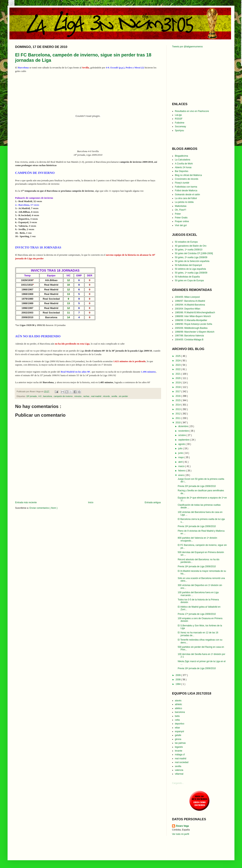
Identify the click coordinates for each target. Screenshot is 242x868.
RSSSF (179, 119)
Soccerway (180, 127)
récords (107, 396)
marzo (182, 466)
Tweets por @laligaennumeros (187, 47)
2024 (178, 361)
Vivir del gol (181, 225)
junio (181, 453)
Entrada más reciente (26, 502)
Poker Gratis (181, 218)
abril (181, 462)
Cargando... (178, 783)
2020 (178, 378)
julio (181, 448)
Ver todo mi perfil (181, 834)
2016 (178, 396)
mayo (181, 457)
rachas (86, 396)
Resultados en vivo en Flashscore (192, 111)
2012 (178, 414)
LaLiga (178, 115)
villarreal (179, 774)
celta (177, 720)
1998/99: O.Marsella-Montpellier (191, 320)
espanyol (179, 731)
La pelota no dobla (184, 202)
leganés (179, 747)
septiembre (184, 440)
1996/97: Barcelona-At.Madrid (190, 301)
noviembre (184, 431)
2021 (178, 374)
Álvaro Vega (182, 826)
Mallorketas (181, 206)
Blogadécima (181, 156)
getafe (178, 735)
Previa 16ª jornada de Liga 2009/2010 (197, 668)
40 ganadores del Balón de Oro (191, 246)
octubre (182, 435)
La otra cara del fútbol (186, 198)
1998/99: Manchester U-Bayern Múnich (195, 332)
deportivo (180, 724)
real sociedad (182, 762)
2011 (178, 418)
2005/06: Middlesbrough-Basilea (191, 328)
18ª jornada (32, 396)
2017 (178, 391)
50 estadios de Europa (186, 242)
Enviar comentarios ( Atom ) (43, 508)
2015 (178, 400)
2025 (178, 356)
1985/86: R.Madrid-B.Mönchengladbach (195, 313)
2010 (178, 423)
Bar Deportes (182, 171)
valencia (179, 770)
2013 (178, 409)
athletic (178, 704)
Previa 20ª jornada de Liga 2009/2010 (197, 486)
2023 (178, 365)
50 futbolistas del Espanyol (188, 265)
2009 (178, 675)
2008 (178, 680)
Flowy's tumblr (182, 183)
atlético (178, 708)
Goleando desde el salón (187, 195)
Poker (178, 214)
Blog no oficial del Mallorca (188, 175)
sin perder (123, 396)
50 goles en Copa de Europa (189, 280)
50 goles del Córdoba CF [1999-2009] (194, 253)
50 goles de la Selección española (192, 261)
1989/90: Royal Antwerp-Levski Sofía (194, 324)
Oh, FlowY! (180, 210)
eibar (177, 728)
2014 (178, 405)
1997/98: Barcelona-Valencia (189, 336)
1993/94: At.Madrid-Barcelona (190, 305)
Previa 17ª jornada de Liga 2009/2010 (197, 614)
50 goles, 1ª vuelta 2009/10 (189, 250)
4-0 (40, 396)
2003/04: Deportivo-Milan (188, 309)
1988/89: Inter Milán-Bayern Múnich (193, 316)
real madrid (97, 396)
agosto (182, 444)
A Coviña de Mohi (184, 164)
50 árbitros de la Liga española (190, 269)
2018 (178, 387)
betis (177, 716)
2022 (178, 369)
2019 (178, 383)
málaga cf (180, 755)
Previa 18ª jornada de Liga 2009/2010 (197, 566)
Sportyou (179, 130)
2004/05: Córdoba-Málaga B (189, 340)
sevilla (115, 396)
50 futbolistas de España (187, 277)
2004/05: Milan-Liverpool (187, 297)
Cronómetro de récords (187, 179)
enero (181, 475)
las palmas (180, 743)
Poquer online (182, 221)
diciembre (183, 426)
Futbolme (180, 123)
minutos (78, 396)
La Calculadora (183, 160)
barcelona (48, 396)
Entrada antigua (153, 502)
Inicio (91, 502)
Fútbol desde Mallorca (186, 191)
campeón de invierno (63, 396)
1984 (178, 684)
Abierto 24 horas (183, 167)
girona (178, 739)
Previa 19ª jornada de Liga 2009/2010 (197, 526)
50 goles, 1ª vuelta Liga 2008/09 (191, 273)
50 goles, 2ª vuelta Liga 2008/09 (191, 257)
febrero (182, 471)
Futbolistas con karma (186, 187)
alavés (178, 701)
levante (179, 751)
